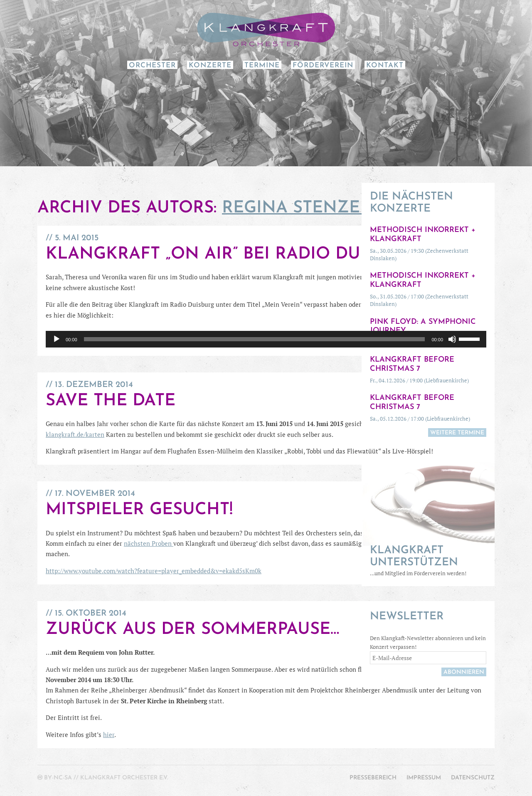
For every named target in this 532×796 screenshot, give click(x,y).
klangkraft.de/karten (75, 434)
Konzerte (210, 65)
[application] (266, 339)
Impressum (424, 778)
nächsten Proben (149, 543)
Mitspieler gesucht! (139, 510)
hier (109, 734)
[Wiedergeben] (57, 339)
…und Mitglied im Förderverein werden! (428, 561)
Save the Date (111, 401)
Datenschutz (473, 778)
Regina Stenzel (296, 208)
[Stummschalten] (452, 339)
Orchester (152, 65)
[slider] (255, 339)
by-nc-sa (58, 778)
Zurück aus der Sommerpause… (192, 630)
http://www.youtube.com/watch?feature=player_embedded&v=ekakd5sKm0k (154, 571)
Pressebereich (373, 778)
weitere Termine (457, 433)
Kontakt (385, 65)
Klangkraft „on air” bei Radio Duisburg (234, 254)
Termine (262, 65)
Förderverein (323, 65)
